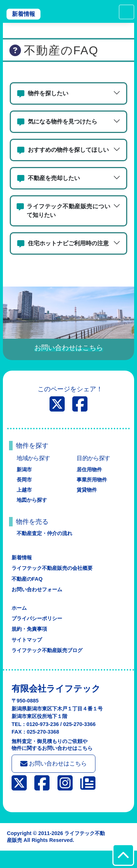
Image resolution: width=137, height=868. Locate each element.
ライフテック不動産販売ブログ (47, 650)
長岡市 (24, 480)
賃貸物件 (87, 490)
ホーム (19, 608)
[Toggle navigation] (127, 12)
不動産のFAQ (27, 579)
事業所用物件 (92, 480)
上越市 (24, 490)
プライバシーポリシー (37, 618)
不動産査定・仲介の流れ (44, 533)
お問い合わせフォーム (37, 589)
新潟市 (24, 470)
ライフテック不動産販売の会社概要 (52, 568)
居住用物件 (89, 470)
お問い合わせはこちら (53, 764)
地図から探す (32, 500)
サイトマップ (27, 640)
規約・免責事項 (29, 629)
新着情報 (23, 14)
